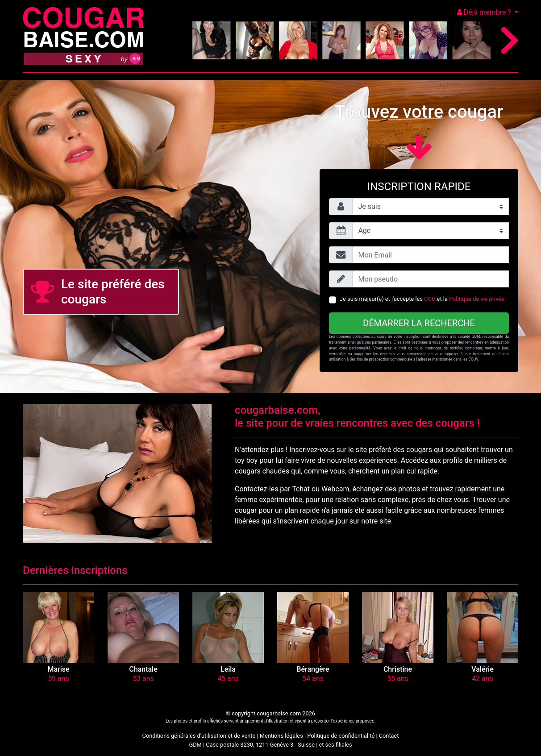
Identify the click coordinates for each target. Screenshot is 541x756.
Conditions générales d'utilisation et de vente (199, 736)
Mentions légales (281, 736)
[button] (58, 627)
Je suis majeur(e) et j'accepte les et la (422, 299)
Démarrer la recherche (419, 323)
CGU (430, 299)
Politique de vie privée (477, 299)
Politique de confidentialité (341, 736)
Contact (389, 736)
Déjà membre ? (485, 12)
